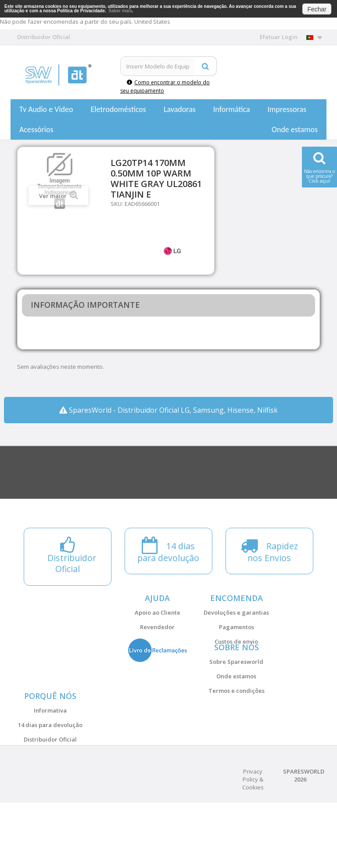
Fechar (317, 9)
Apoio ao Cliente (158, 612)
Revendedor (157, 627)
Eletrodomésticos (118, 109)
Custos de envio (236, 641)
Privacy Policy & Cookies (253, 845)
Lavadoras (180, 109)
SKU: (117, 204)
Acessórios (36, 130)
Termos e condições (237, 712)
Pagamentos (237, 627)
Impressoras (287, 109)
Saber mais (120, 11)
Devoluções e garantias (236, 612)
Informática (232, 109)
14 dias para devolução (50, 768)
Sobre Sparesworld (236, 683)
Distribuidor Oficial (50, 783)
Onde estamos (295, 130)
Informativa (50, 754)
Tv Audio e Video (46, 109)
